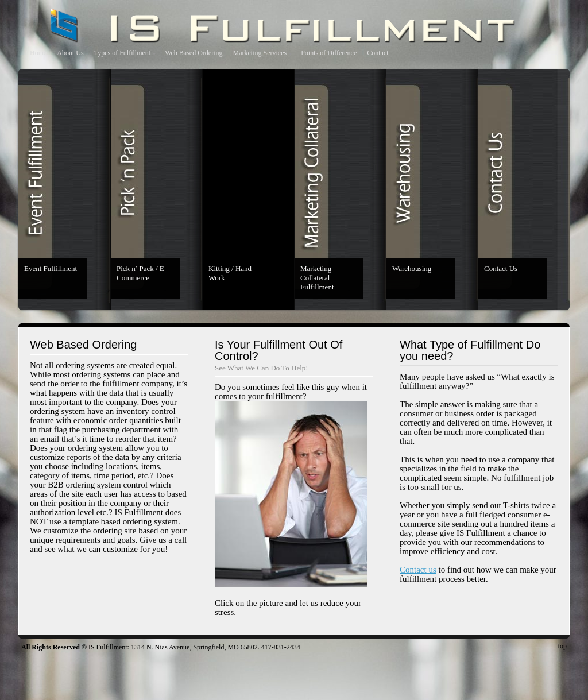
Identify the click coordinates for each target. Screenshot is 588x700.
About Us (70, 53)
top (562, 646)
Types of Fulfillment (122, 53)
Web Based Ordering (194, 53)
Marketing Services (260, 53)
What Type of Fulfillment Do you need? (470, 350)
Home (38, 53)
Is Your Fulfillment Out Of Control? (278, 350)
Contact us (418, 570)
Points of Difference (329, 53)
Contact (378, 53)
